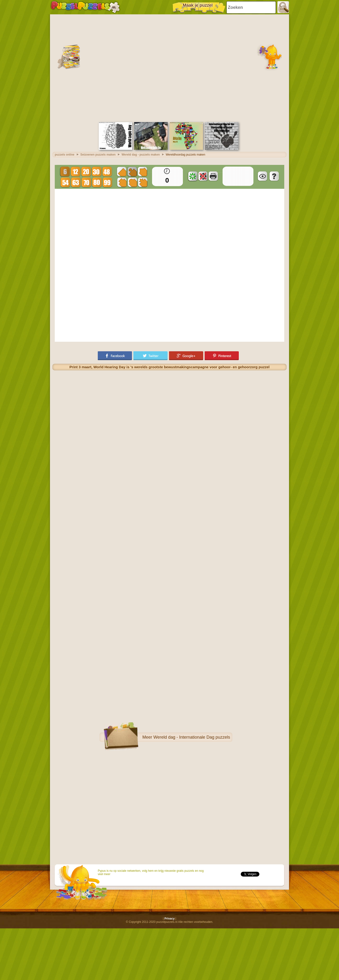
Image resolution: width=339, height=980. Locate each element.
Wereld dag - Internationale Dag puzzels (192, 736)
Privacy (170, 917)
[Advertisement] (52, 66)
